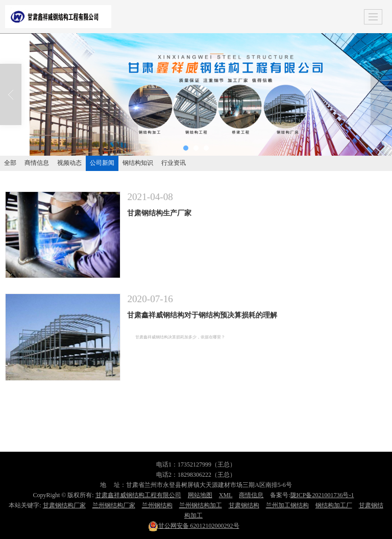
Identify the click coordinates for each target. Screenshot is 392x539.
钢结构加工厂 (334, 505)
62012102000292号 (194, 526)
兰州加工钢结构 (287, 505)
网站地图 (200, 495)
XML (226, 495)
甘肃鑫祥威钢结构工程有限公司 (138, 495)
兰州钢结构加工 (201, 505)
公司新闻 (102, 163)
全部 (10, 163)
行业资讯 (174, 163)
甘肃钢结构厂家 (64, 505)
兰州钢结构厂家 (114, 505)
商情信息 (37, 163)
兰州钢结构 (157, 505)
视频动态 (69, 163)
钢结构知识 (138, 163)
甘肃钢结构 (244, 505)
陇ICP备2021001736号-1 (322, 495)
